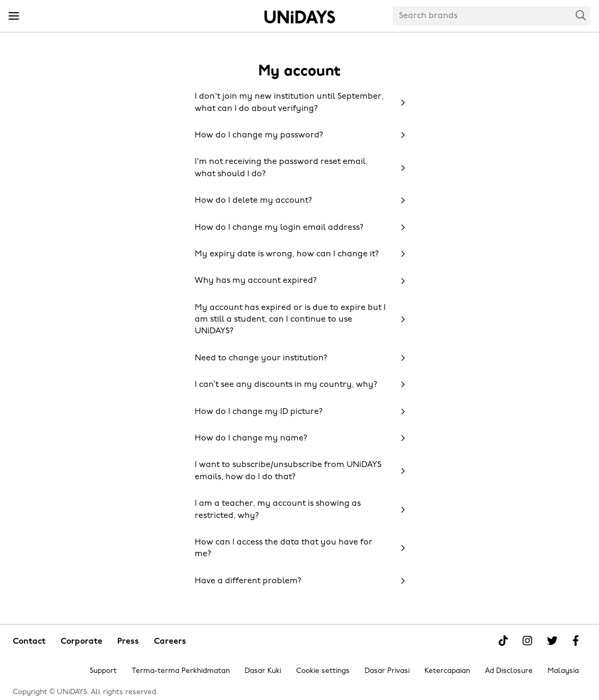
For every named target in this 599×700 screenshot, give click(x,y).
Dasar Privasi (387, 671)
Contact (29, 642)
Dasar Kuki (263, 671)
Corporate (81, 642)
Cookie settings (323, 671)
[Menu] (14, 16)
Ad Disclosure (509, 671)
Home (300, 17)
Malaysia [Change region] (563, 671)
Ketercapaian (447, 671)
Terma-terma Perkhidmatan (181, 671)
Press (128, 642)
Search (581, 15)
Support (103, 671)
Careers (170, 642)
